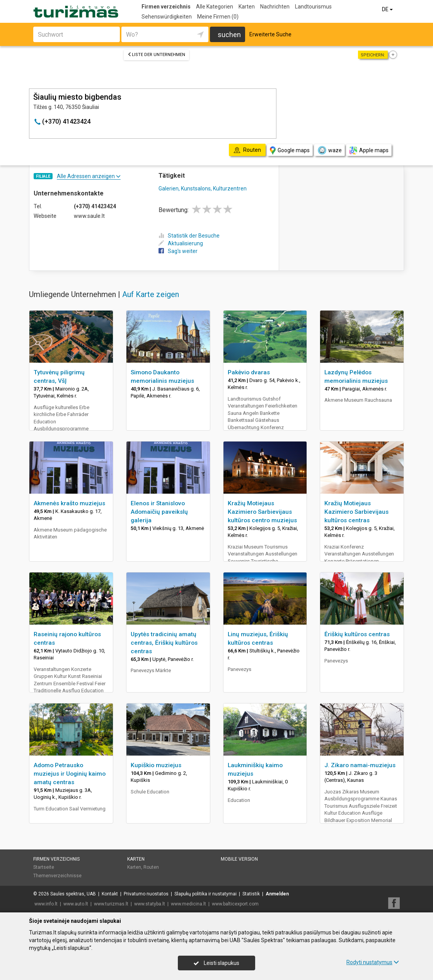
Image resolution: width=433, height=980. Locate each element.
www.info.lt (46, 904)
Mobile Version (239, 859)
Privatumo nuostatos (146, 894)
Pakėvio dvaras (249, 372)
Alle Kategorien (215, 7)
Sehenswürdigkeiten (167, 17)
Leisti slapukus (216, 963)
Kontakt (110, 894)
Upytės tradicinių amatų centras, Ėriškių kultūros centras (164, 643)
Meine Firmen (218, 17)
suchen (229, 35)
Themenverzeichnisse (57, 876)
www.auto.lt (76, 904)
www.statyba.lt (150, 904)
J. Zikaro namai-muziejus (360, 765)
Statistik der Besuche (189, 236)
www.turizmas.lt (111, 904)
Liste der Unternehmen (156, 55)
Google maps (290, 150)
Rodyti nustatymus (373, 962)
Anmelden (277, 894)
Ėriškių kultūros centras (357, 634)
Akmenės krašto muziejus (69, 503)
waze (329, 150)
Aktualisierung (181, 243)
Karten (247, 7)
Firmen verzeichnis (166, 7)
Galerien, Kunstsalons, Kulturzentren (203, 189)
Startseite (44, 867)
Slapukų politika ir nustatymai (205, 894)
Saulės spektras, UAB (73, 894)
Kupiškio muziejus (156, 765)
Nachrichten (275, 7)
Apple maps (369, 150)
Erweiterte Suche (270, 34)
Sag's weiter (178, 251)
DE (388, 9)
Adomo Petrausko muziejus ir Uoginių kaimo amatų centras (70, 774)
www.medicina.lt (188, 904)
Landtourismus (313, 7)
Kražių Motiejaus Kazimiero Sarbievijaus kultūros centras (356, 512)
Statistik (251, 894)
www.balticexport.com (235, 904)
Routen (151, 867)
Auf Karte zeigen (151, 294)
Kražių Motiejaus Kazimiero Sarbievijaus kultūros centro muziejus (262, 512)
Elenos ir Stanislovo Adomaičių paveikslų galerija (159, 512)
